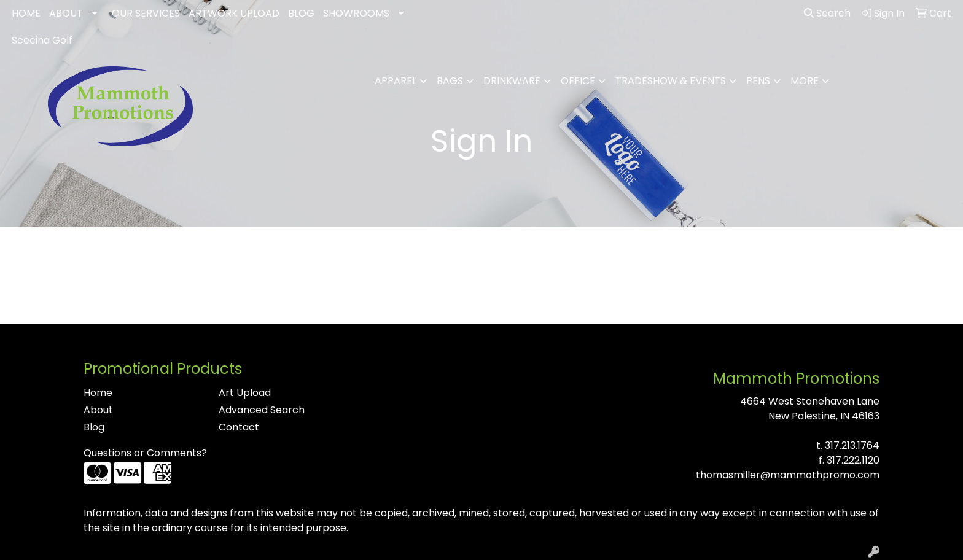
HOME (26, 13)
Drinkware (512, 81)
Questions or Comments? (145, 453)
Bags (450, 81)
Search (827, 13)
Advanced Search (262, 410)
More (805, 81)
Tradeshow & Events (671, 81)
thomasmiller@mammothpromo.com (788, 475)
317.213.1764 (852, 445)
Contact (239, 427)
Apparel (396, 81)
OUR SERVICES (146, 13)
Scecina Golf (42, 40)
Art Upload (245, 393)
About (98, 410)
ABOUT (66, 13)
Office (578, 81)
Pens (758, 81)
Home (98, 393)
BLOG (301, 13)
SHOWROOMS (356, 13)
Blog (94, 427)
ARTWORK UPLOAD (234, 13)
